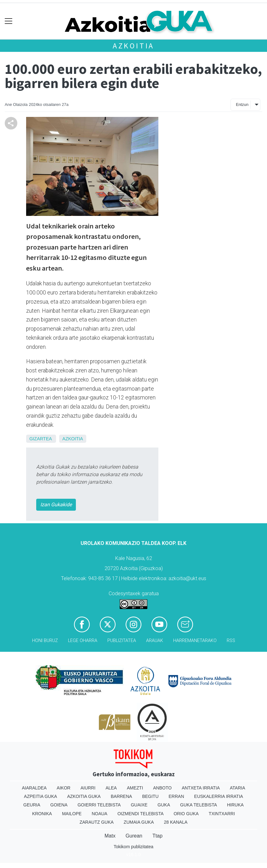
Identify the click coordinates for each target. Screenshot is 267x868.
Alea (111, 788)
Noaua (99, 814)
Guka (164, 805)
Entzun (242, 104)
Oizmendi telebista (141, 814)
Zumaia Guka (139, 822)
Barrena (122, 796)
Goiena (59, 805)
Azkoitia (133, 46)
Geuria (32, 805)
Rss (231, 641)
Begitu (150, 796)
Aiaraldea (34, 788)
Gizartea (40, 439)
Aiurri (88, 788)
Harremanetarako (195, 641)
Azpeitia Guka (40, 796)
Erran (176, 796)
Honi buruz (45, 641)
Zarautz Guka (97, 822)
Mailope (72, 814)
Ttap (157, 836)
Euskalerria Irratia (219, 796)
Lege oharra (83, 641)
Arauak (155, 641)
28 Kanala (176, 822)
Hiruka (235, 805)
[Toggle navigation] (9, 21)
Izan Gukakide (56, 505)
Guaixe (139, 805)
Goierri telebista (99, 805)
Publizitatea (122, 641)
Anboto (162, 788)
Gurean (134, 836)
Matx (110, 836)
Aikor (64, 788)
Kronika (42, 814)
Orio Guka (186, 814)
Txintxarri (222, 814)
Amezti (135, 788)
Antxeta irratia (201, 788)
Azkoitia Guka (84, 796)
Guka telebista (199, 805)
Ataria (238, 788)
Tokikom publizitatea (133, 847)
